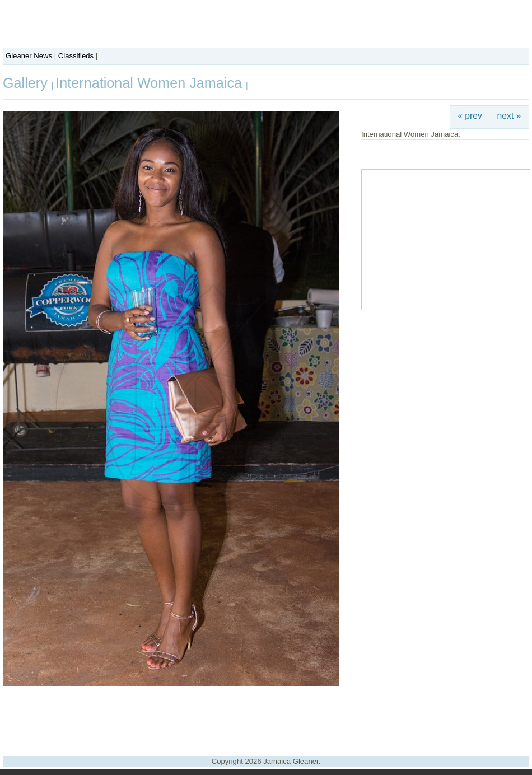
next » (509, 116)
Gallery (27, 83)
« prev (470, 116)
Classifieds (76, 56)
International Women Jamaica (151, 83)
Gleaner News (29, 56)
